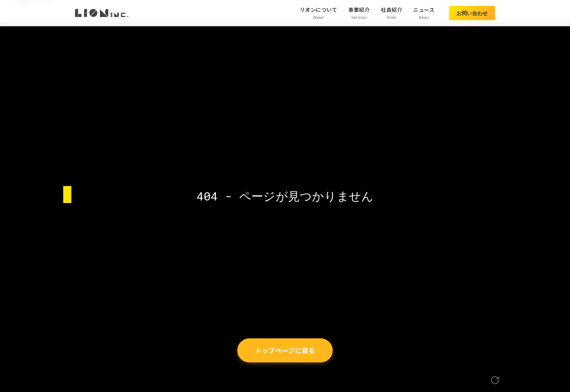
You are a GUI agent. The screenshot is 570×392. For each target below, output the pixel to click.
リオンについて (319, 13)
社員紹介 (391, 13)
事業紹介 (359, 13)
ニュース (424, 13)
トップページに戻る (285, 350)
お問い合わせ (472, 13)
